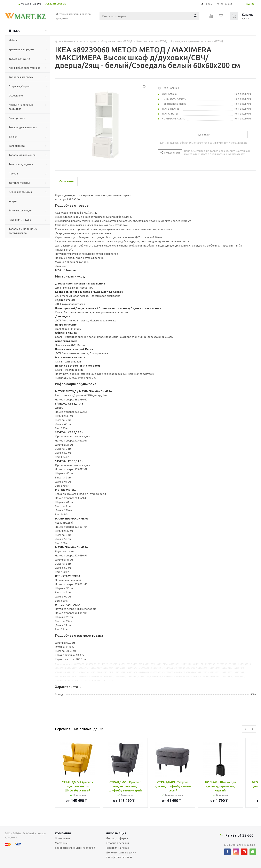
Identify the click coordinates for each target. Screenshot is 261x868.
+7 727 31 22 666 (31, 3)
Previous (246, 729)
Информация (116, 833)
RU (252, 4)
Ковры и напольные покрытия (21, 107)
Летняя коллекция (20, 192)
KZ (248, 4)
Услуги (13, 201)
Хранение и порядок (21, 49)
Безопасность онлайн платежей (75, 848)
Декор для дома (19, 58)
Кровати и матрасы (21, 77)
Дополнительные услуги (121, 852)
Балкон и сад (17, 146)
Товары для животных (23, 127)
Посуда (13, 173)
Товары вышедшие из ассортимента (23, 231)
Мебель (13, 40)
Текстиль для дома (21, 164)
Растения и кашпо (20, 220)
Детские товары (19, 183)
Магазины (61, 843)
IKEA (16, 31)
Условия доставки (117, 843)
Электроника (17, 118)
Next (252, 729)
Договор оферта (117, 838)
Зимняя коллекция (20, 210)
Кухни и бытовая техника (25, 68)
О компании (62, 838)
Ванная (13, 136)
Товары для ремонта (22, 155)
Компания (63, 833)
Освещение (16, 95)
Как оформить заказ (119, 857)
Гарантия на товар (118, 848)
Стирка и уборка (19, 86)
